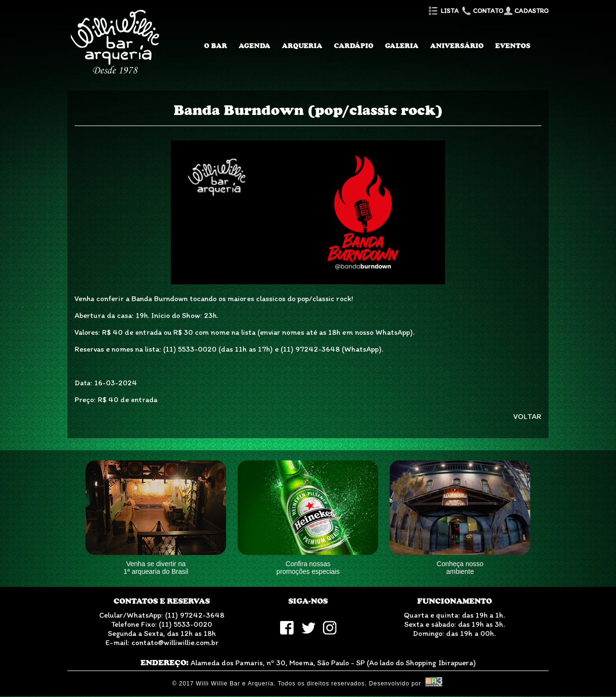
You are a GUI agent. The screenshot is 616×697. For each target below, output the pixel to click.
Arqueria (302, 46)
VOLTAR (527, 416)
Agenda (255, 46)
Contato (482, 11)
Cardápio (354, 46)
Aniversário (457, 46)
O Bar (216, 46)
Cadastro (526, 11)
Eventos (513, 46)
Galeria (402, 46)
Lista (443, 11)
